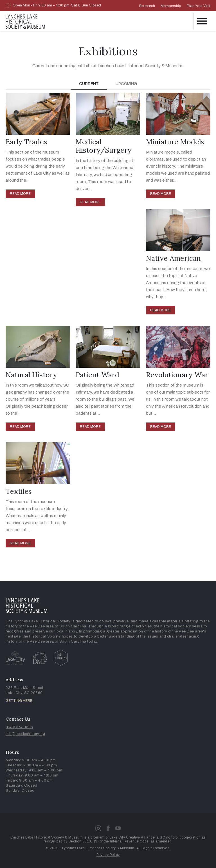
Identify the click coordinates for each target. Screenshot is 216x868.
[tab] (89, 84)
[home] (25, 21)
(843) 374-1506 (19, 727)
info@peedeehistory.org (25, 734)
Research (147, 6)
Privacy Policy (108, 855)
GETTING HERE (19, 701)
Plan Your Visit (199, 6)
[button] (202, 21)
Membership (171, 6)
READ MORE (20, 194)
